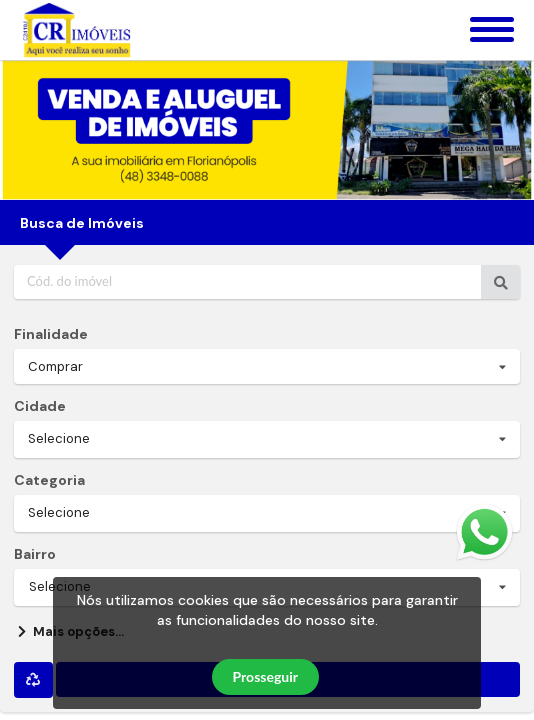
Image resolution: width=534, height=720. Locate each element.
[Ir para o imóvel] (500, 282)
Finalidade (51, 334)
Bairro (35, 554)
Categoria (49, 480)
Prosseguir (265, 676)
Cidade (40, 406)
